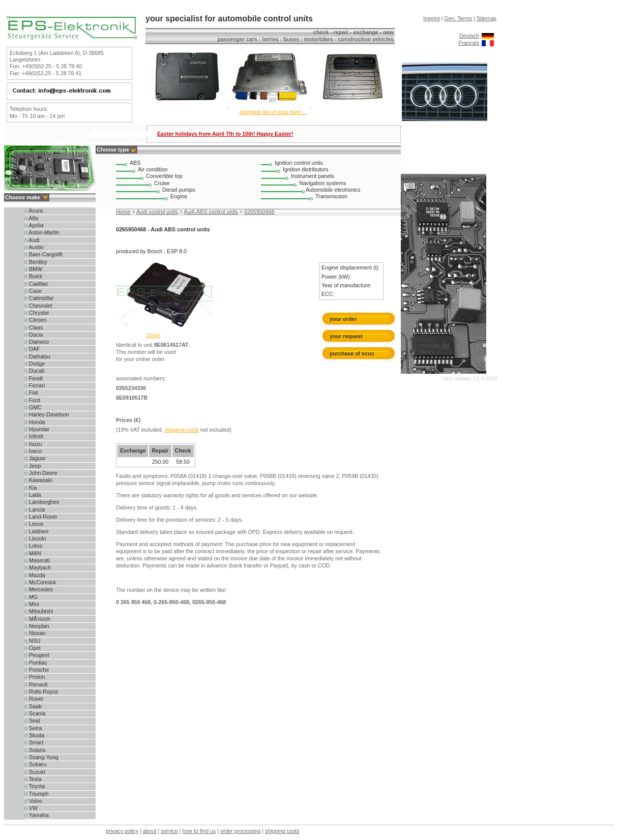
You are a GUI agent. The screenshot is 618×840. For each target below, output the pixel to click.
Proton (35, 677)
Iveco (33, 451)
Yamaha (37, 815)
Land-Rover (41, 517)
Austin (34, 247)
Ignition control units (299, 163)
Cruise (162, 183)
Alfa (31, 218)
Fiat (31, 393)
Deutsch (469, 36)
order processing (240, 831)
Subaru (35, 764)
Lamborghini (42, 502)
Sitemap (487, 18)
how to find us (199, 831)
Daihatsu (37, 356)
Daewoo (37, 342)
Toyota (35, 786)
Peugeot (37, 655)
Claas (34, 327)
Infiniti (34, 436)
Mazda (35, 575)
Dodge (35, 364)
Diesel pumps (179, 190)
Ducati (34, 371)
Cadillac (36, 284)
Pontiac (36, 663)
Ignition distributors (305, 169)
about (150, 831)
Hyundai (37, 429)
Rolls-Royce (41, 692)
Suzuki (35, 772)
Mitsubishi (39, 611)
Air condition (153, 169)
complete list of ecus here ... (273, 112)
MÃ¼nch (37, 619)
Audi (32, 240)
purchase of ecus (352, 353)
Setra (33, 728)
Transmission (331, 196)
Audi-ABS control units (211, 212)
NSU (32, 641)
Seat (32, 721)
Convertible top (164, 176)
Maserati (37, 560)
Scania (35, 713)
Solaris (35, 750)
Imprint (432, 18)
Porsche (37, 670)
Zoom (153, 335)
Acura (34, 211)
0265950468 (259, 212)
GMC (33, 407)
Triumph (36, 794)
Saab (33, 706)
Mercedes (39, 589)
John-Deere (41, 473)
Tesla (33, 779)
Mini (32, 604)
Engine (179, 196)
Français (469, 43)
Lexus (34, 524)
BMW (33, 269)
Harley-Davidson (47, 414)
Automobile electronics (333, 190)
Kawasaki (38, 480)
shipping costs (182, 430)
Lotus (33, 546)
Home (123, 212)
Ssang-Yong (41, 757)
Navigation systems (322, 183)
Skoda (34, 735)
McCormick (40, 582)
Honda (35, 422)
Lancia (35, 509)
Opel (32, 648)
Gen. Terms (458, 18)
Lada (33, 495)
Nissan (35, 633)
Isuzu (33, 444)
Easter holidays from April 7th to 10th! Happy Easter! (225, 134)
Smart (34, 742)
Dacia (34, 335)
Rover (34, 699)
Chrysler (37, 313)
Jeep (33, 466)
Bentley (36, 262)
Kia (31, 488)
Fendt (34, 378)
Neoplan (37, 626)
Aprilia (34, 225)
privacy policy (122, 831)
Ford (32, 400)
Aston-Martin (42, 232)
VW (31, 808)
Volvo (33, 801)
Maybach (38, 567)
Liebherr (37, 531)
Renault (36, 684)
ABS (135, 163)
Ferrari (35, 385)
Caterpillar (39, 298)
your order (343, 319)
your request (348, 336)
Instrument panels (313, 176)
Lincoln (35, 538)
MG (31, 597)
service (169, 831)
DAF (32, 349)
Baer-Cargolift (43, 254)
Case (33, 291)
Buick (33, 276)
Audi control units (157, 212)
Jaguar (35, 458)
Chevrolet (38, 306)
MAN (33, 553)
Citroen (35, 320)
